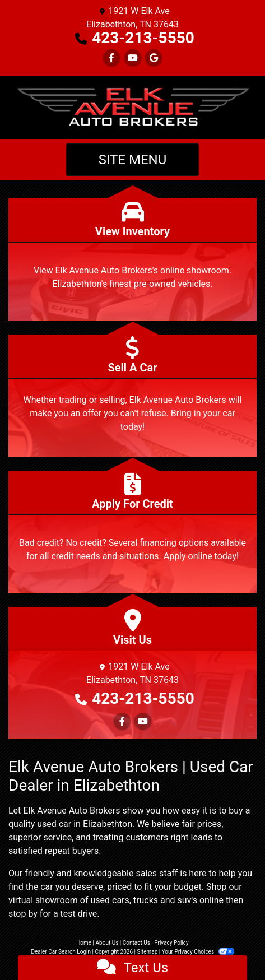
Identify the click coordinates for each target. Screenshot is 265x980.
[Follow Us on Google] (154, 58)
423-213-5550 (143, 38)
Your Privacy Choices (198, 952)
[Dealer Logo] (132, 107)
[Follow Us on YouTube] (133, 58)
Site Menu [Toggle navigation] (133, 160)
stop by (23, 914)
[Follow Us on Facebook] (111, 58)
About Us (107, 943)
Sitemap (147, 952)
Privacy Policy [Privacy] (171, 943)
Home (84, 943)
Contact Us (136, 943)
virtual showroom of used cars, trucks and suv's (103, 900)
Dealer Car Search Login (61, 952)
